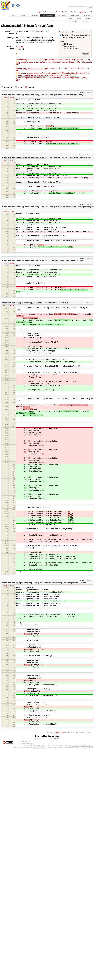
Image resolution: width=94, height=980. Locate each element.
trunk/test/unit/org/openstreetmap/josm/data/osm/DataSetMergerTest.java (35, 303)
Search (88, 18)
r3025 (5, 306)
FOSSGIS (42, 746)
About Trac (65, 12)
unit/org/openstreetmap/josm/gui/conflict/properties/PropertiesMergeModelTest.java (52, 78)
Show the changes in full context (72, 38)
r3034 (12, 97)
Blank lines (68, 44)
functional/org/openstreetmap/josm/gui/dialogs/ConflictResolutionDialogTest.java (51, 73)
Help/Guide (56, 12)
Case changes (69, 46)
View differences (65, 32)
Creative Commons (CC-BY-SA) (44, 747)
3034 (20, 26)
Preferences (47, 12)
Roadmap (87, 15)
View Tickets (62, 15)
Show (63, 35)
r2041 (5, 97)
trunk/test (46, 26)
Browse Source (48, 15)
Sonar (79, 18)
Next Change (86, 22)
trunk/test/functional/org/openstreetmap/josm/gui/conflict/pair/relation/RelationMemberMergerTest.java (48, 207)
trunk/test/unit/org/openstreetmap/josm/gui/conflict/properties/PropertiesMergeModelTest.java (44, 583)
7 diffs (73, 75)
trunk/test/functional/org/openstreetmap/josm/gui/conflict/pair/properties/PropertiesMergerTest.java (47, 157)
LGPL (85, 747)
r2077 (5, 160)
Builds (70, 18)
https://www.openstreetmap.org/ (82, 746)
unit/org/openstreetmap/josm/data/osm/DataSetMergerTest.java (44, 75)
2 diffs (87, 73)
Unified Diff (40, 739)
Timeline (23, 15)
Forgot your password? (85, 12)
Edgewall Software (26, 743)
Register (73, 12)
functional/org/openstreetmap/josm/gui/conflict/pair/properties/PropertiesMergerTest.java (54, 62)
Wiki (13, 15)
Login (39, 12)
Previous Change (75, 22)
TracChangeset (59, 732)
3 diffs (87, 60)
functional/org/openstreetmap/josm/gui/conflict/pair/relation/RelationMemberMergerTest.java (53, 69)
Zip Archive (54, 739)
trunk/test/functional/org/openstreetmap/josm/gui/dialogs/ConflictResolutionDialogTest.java (43, 260)
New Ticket (75, 15)
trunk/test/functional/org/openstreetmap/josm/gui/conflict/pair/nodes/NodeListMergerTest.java (44, 95)
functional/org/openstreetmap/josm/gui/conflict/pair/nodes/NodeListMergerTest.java (50, 60)
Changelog (34, 15)
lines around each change (78, 35)
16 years (42, 31)
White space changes (72, 48)
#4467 (21, 38)
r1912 (5, 263)
